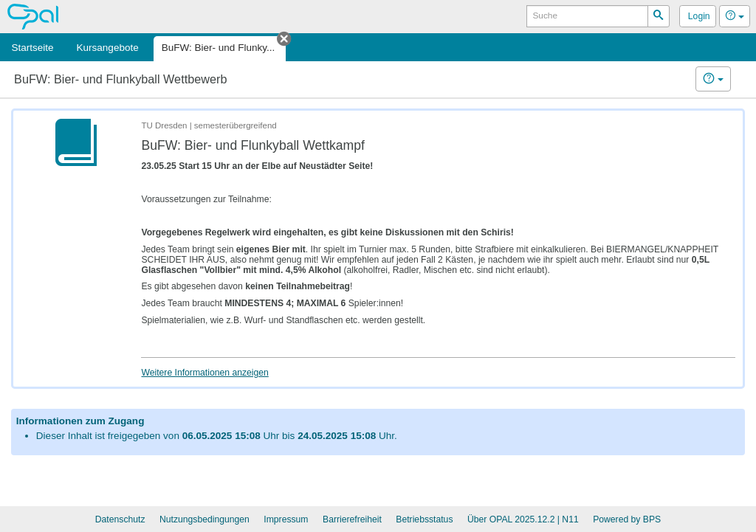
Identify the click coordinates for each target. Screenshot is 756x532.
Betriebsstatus (424, 519)
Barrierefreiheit (352, 519)
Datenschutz (120, 519)
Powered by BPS (627, 519)
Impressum (286, 519)
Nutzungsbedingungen (205, 519)
